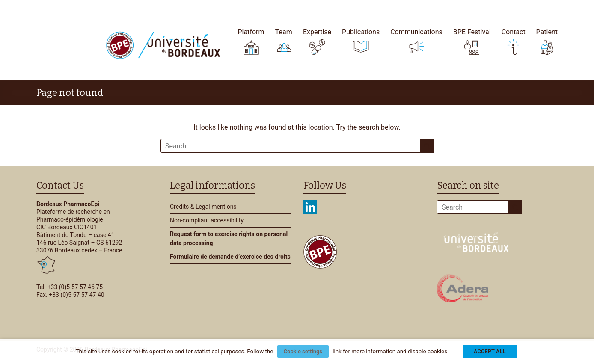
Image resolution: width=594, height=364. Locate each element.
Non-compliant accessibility (207, 220)
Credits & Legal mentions (203, 207)
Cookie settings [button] (303, 351)
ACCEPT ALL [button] (490, 351)
